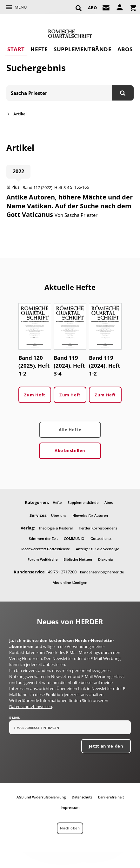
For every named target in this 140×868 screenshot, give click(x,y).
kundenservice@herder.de (102, 572)
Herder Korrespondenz (98, 528)
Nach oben (70, 828)
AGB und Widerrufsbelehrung (41, 797)
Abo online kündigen (70, 582)
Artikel (20, 114)
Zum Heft (35, 395)
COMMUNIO (74, 538)
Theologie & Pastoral (56, 528)
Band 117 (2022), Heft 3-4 (46, 187)
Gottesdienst (101, 538)
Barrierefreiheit (111, 797)
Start (16, 49)
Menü (21, 7)
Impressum (70, 807)
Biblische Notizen (78, 559)
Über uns (59, 515)
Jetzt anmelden (106, 746)
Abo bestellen (70, 450)
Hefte (39, 49)
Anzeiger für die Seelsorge (97, 549)
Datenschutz (82, 797)
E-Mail (15, 718)
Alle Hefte (70, 430)
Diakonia (105, 559)
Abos (125, 49)
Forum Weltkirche (43, 559)
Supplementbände (83, 49)
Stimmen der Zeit (43, 538)
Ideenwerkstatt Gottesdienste (46, 549)
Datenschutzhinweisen (31, 706)
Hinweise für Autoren (90, 515)
